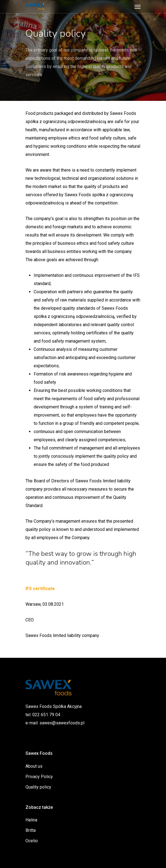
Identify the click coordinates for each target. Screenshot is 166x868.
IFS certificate (40, 589)
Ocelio (32, 841)
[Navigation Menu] (138, 7)
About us (34, 766)
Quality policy (38, 787)
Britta (31, 830)
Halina (31, 820)
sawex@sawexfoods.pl (62, 723)
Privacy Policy (39, 777)
